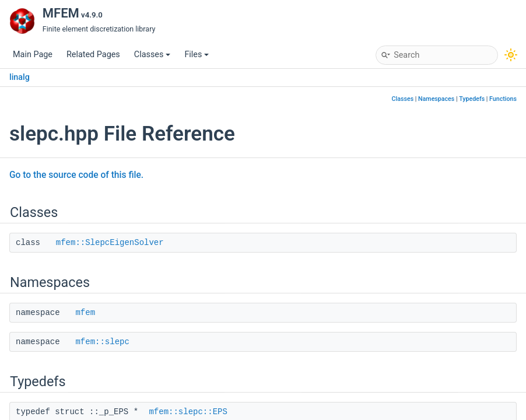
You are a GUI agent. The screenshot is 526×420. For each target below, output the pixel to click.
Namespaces (436, 99)
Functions (503, 99)
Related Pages (93, 55)
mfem (85, 313)
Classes (152, 55)
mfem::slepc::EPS (188, 412)
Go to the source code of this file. (76, 175)
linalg (20, 77)
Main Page (33, 55)
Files (197, 55)
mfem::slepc (102, 342)
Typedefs (472, 99)
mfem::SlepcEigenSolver (110, 243)
